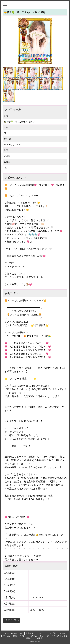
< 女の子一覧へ (11, 620)
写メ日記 (7, 636)
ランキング (41, 633)
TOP (7, 633)
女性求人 (40, 638)
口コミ (65, 636)
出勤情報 (30, 633)
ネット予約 (44, 636)
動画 (15, 636)
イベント (23, 636)
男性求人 (30, 638)
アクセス (55, 636)
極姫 (21, 633)
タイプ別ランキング (57, 633)
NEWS (14, 633)
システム (33, 636)
